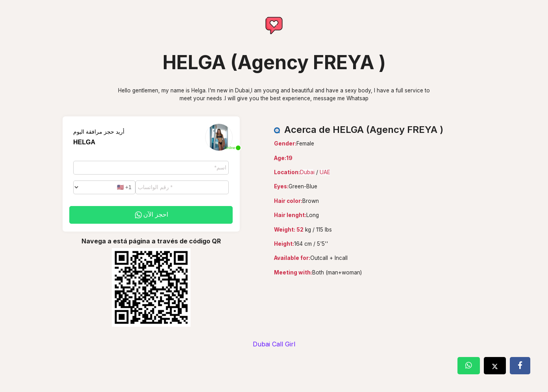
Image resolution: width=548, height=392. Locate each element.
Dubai (307, 172)
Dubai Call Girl (274, 344)
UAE (325, 172)
